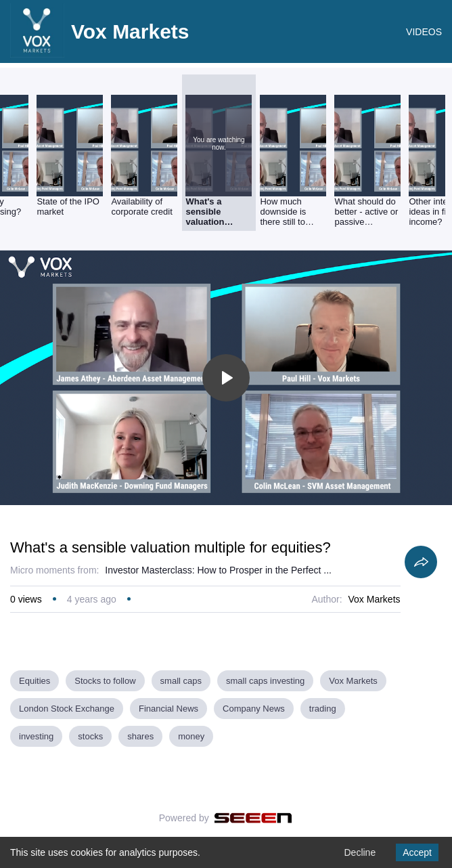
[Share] (421, 562)
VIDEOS (424, 32)
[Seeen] (253, 818)
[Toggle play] (226, 378)
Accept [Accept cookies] (417, 852)
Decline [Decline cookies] (360, 852)
